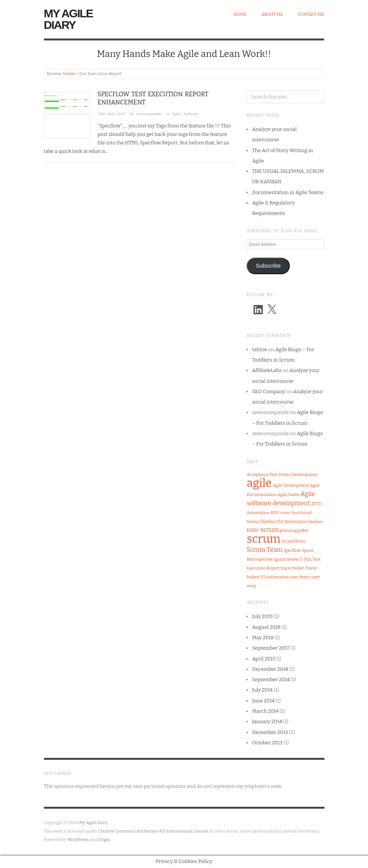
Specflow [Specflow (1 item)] (292, 550)
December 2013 (270, 732)
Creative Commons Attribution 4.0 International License (153, 831)
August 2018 (266, 627)
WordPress (78, 840)
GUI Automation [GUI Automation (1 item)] (292, 522)
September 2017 (271, 648)
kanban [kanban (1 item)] (315, 522)
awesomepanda (149, 114)
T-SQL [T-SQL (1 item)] (306, 559)
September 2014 (271, 679)
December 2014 (270, 669)
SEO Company (268, 391)
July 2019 (262, 616)
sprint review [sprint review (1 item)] (287, 559)
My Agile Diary (68, 19)
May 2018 (263, 638)
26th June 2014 (111, 114)
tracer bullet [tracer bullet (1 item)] (292, 568)
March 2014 (265, 711)
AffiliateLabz (267, 370)
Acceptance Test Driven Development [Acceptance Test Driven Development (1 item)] (282, 475)
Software (191, 114)
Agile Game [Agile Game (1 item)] (289, 495)
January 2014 (267, 721)
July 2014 (262, 690)
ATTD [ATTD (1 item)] (316, 504)
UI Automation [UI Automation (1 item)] (275, 577)
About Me (272, 14)
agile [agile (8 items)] (259, 483)
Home (240, 14)
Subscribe (268, 266)
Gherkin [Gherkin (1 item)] (267, 522)
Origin (104, 840)
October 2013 (267, 743)
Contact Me (311, 14)
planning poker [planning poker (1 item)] (294, 530)
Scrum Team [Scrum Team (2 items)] (265, 550)
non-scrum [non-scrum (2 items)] (263, 530)
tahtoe (260, 349)
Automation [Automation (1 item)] (258, 513)
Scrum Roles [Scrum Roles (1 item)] (293, 541)
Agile (176, 114)
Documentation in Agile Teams (288, 192)
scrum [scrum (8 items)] (264, 539)
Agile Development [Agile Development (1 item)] (291, 485)
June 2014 (263, 701)
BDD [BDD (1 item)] (275, 513)
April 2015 (264, 659)
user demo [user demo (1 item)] (300, 577)
